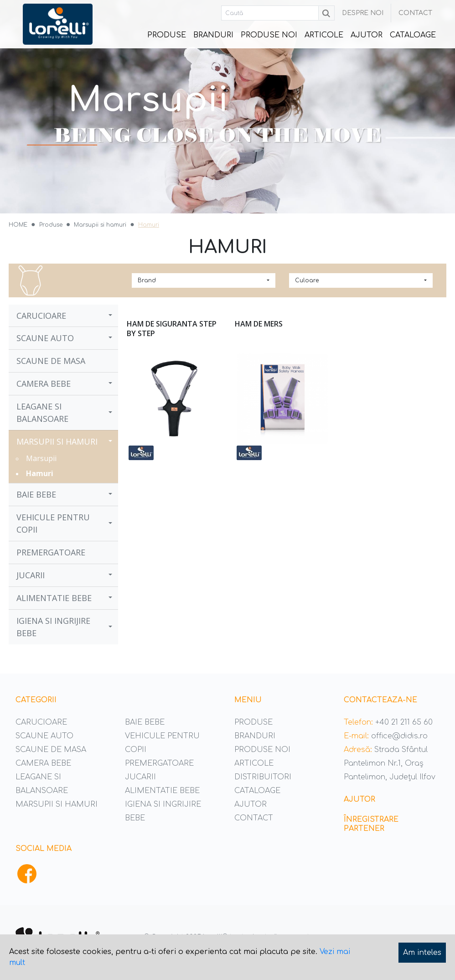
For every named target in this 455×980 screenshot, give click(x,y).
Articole (324, 35)
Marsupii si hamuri (57, 441)
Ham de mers (259, 324)
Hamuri (40, 473)
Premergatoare (51, 552)
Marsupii (41, 458)
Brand (147, 280)
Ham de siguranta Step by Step (172, 329)
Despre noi (363, 13)
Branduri (255, 736)
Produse (253, 722)
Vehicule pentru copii (53, 523)
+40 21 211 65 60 (404, 722)
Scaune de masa (51, 361)
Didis (58, 24)
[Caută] (270, 13)
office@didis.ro (399, 736)
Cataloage (413, 35)
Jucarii (31, 575)
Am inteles (422, 953)
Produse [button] (167, 38)
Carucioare (41, 316)
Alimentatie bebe (54, 598)
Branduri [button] (213, 35)
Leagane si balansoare (42, 412)
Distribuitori (263, 777)
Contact (415, 13)
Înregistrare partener (371, 824)
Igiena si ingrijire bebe (53, 627)
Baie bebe (36, 494)
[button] (111, 316)
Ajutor (367, 35)
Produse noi (269, 35)
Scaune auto (45, 338)
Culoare (307, 280)
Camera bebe (44, 384)
